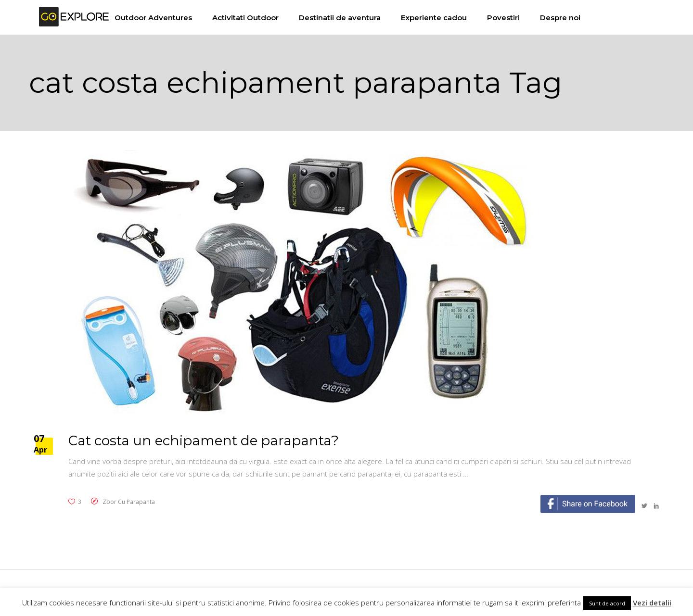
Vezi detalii (652, 603)
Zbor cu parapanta (129, 502)
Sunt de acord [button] (607, 603)
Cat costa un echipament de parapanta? (204, 440)
